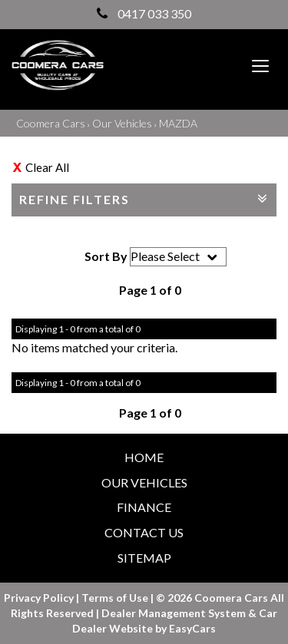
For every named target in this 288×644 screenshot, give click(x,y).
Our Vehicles (122, 123)
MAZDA (178, 123)
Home (144, 457)
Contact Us (144, 532)
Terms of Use (116, 598)
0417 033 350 (144, 13)
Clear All (47, 167)
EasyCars (192, 628)
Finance (144, 507)
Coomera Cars (51, 123)
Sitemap (144, 558)
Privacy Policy (40, 598)
